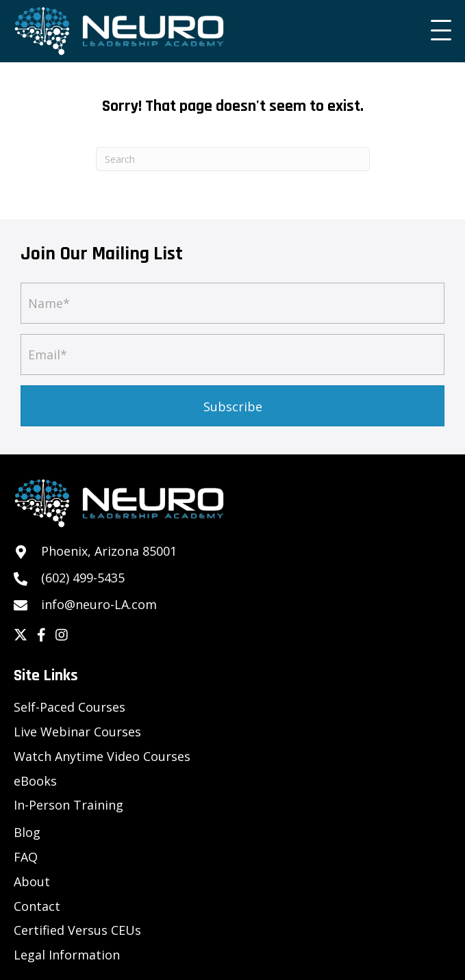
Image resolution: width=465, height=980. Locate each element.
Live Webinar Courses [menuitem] (77, 732)
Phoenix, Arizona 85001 (109, 551)
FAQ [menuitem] (26, 857)
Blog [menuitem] (27, 832)
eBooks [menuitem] (35, 781)
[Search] (233, 159)
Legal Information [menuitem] (67, 955)
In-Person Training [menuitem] (68, 805)
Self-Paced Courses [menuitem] (70, 707)
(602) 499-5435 (83, 578)
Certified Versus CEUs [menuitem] (77, 930)
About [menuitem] (32, 881)
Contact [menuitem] (37, 906)
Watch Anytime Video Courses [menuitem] (102, 756)
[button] (438, 31)
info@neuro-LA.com (99, 604)
